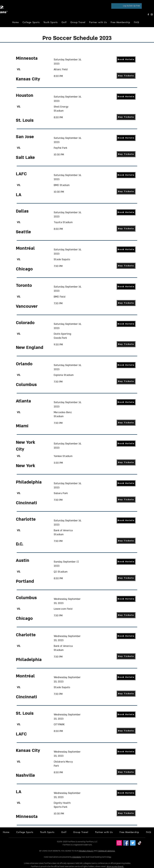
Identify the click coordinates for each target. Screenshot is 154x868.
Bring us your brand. (115, 866)
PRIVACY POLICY (86, 851)
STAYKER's (77, 857)
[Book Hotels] (126, 59)
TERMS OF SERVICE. (106, 851)
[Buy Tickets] (126, 76)
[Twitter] (133, 843)
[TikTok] (140, 843)
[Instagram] (152, 14)
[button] (64, 22)
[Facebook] (148, 14)
